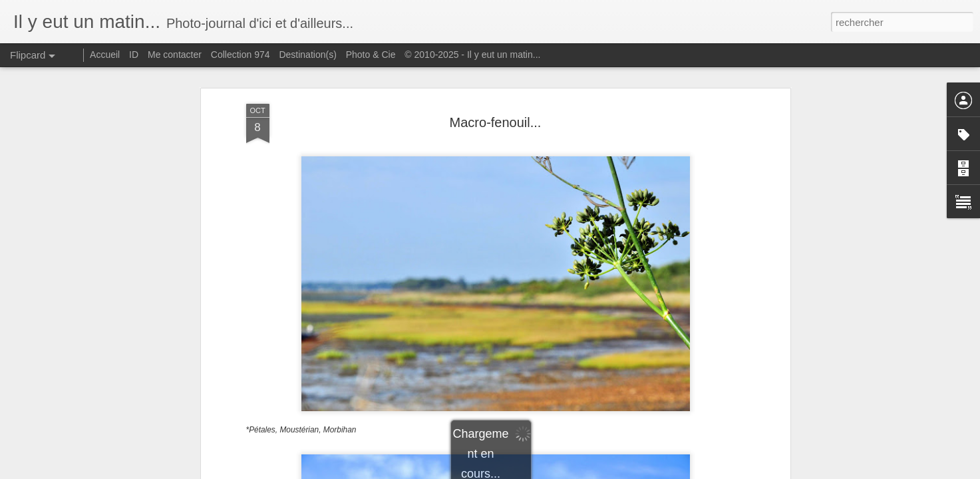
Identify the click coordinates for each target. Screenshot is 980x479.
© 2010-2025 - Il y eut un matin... (472, 55)
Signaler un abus (582, 472)
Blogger (538, 472)
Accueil (105, 55)
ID (134, 55)
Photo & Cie (371, 55)
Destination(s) (307, 55)
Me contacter (175, 55)
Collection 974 (241, 55)
